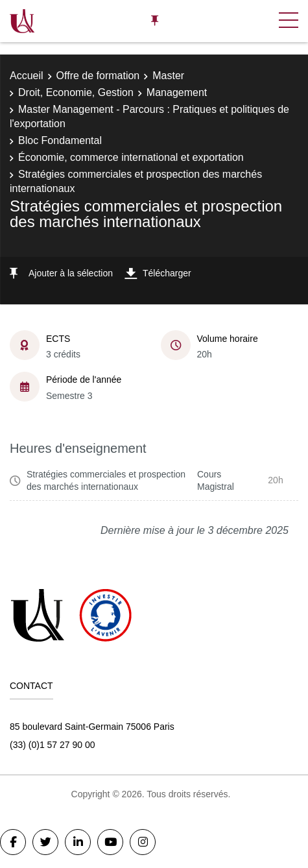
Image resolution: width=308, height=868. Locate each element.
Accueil (27, 76)
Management (177, 92)
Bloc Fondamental (60, 140)
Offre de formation (98, 76)
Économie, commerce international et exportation (131, 157)
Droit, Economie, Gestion (76, 92)
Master (168, 76)
